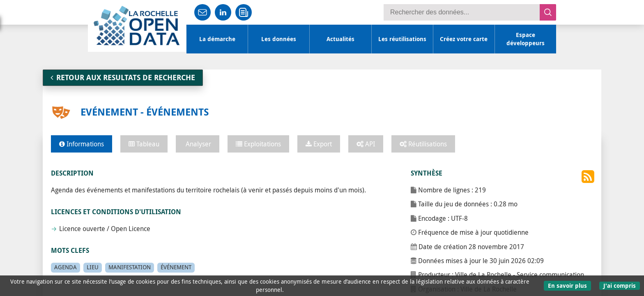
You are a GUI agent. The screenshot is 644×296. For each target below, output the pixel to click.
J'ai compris (620, 286)
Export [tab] (319, 144)
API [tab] (366, 144)
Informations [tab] (82, 144)
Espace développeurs (526, 39)
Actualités (340, 39)
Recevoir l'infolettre (244, 12)
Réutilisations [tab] (423, 144)
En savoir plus (567, 286)
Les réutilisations (402, 39)
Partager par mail (203, 12)
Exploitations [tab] (258, 144)
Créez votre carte (464, 39)
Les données (279, 39)
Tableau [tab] (144, 144)
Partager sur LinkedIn (223, 12)
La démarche (217, 39)
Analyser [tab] (198, 144)
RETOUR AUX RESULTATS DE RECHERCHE (123, 77)
